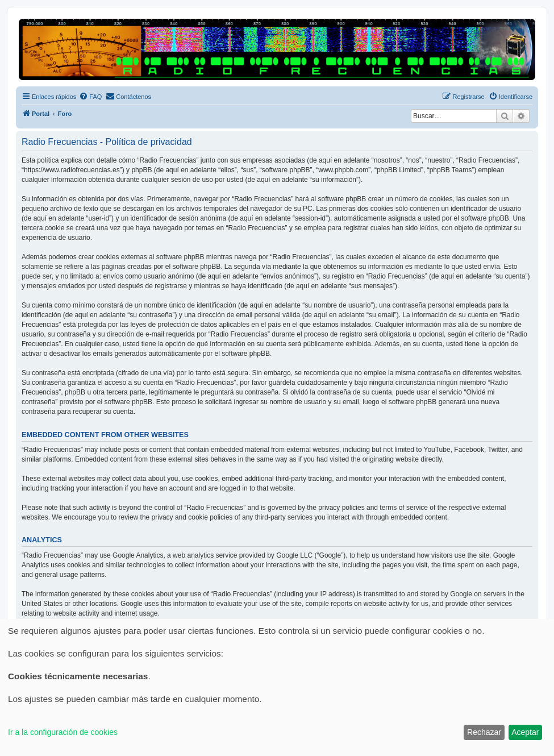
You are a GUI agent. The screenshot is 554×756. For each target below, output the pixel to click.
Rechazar (484, 732)
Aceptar (525, 732)
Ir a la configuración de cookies (63, 732)
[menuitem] (90, 97)
